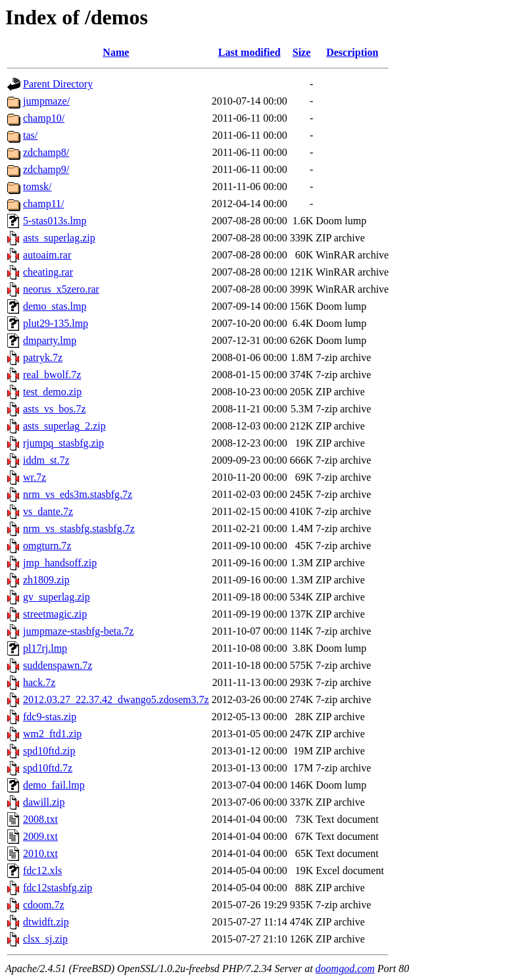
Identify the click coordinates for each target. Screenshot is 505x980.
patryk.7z (43, 357)
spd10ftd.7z (48, 768)
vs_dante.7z (48, 511)
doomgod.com (345, 968)
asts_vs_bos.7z (55, 409)
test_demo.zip (52, 392)
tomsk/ (37, 186)
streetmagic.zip (55, 614)
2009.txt (40, 836)
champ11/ (44, 204)
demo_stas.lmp (55, 306)
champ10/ (44, 118)
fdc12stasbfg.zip (58, 888)
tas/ (30, 135)
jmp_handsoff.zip (60, 563)
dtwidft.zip (46, 922)
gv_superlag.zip (57, 597)
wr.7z (35, 477)
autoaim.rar (47, 255)
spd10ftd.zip (49, 751)
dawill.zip (44, 802)
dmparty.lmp (50, 340)
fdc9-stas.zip (50, 717)
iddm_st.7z (46, 460)
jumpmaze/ (46, 101)
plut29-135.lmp (56, 323)
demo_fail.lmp (54, 785)
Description (352, 52)
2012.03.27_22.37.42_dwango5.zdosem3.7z (116, 699)
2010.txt (40, 853)
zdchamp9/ (46, 169)
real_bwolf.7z (52, 375)
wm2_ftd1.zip (52, 734)
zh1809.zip (46, 580)
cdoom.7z (44, 905)
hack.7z (39, 682)
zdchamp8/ (46, 152)
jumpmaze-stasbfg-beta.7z (78, 631)
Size (302, 52)
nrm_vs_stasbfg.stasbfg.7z (79, 528)
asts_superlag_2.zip (64, 426)
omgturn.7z (47, 546)
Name (116, 52)
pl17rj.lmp (45, 648)
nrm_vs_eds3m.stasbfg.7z (78, 494)
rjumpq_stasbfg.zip (63, 443)
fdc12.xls (42, 870)
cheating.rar (48, 272)
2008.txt (40, 819)
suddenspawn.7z (58, 665)
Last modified (250, 52)
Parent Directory (58, 84)
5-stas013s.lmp (55, 221)
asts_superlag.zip (59, 238)
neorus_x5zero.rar (61, 289)
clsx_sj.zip (45, 939)
